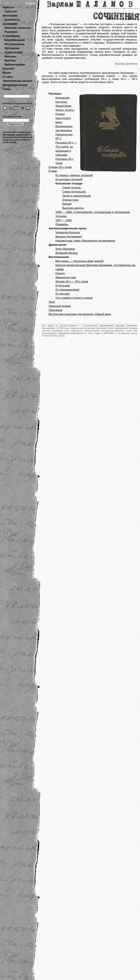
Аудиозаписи (13, 52)
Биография (10, 16)
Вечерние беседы (67, 253)
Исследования (14, 44)
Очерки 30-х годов (60, 167)
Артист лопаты (65, 110)
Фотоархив (12, 48)
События (11, 11)
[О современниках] (67, 290)
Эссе (52, 302)
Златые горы (70, 200)
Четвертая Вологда (68, 232)
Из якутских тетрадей (69, 179)
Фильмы (10, 56)
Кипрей (67, 204)
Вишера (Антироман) (69, 237)
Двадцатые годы (66, 277)
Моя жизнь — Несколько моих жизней (79, 261)
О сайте (8, 77)
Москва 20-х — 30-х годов (72, 281)
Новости (8, 7)
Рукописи (11, 32)
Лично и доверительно (77, 196)
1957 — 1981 (64, 220)
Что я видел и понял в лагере (74, 298)
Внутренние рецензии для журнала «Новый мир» (80, 314)
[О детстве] (62, 294)
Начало (60, 273)
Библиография (15, 65)
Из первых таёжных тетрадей (74, 175)
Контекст (9, 69)
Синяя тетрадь (72, 188)
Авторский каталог (15, 85)
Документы (12, 20)
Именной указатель (18, 28)
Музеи (7, 73)
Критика (10, 60)
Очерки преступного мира (63, 118)
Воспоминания (15, 40)
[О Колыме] (63, 286)
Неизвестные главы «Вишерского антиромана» (85, 241)
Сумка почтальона (74, 192)
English (31, 3)
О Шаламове (11, 36)
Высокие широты (73, 208)
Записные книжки (60, 306)
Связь (7, 89)
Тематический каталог (17, 81)
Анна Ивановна (65, 249)
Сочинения (10, 24)
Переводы (62, 224)
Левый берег (63, 106)
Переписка (55, 310)
